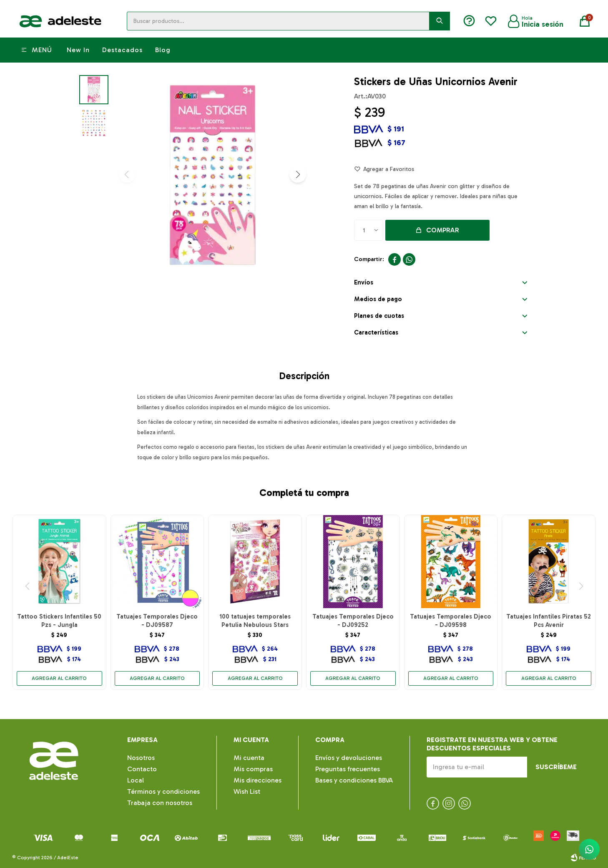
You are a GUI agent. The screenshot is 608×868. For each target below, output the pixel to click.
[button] (298, 174)
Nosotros (141, 758)
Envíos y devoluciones (349, 758)
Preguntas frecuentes (348, 769)
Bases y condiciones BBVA (354, 780)
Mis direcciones (258, 780)
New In (78, 50)
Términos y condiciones (163, 791)
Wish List (247, 791)
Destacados (122, 50)
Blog (163, 50)
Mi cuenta (249, 758)
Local (136, 780)
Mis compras (253, 769)
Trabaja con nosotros (160, 803)
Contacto (142, 769)
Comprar (443, 230)
